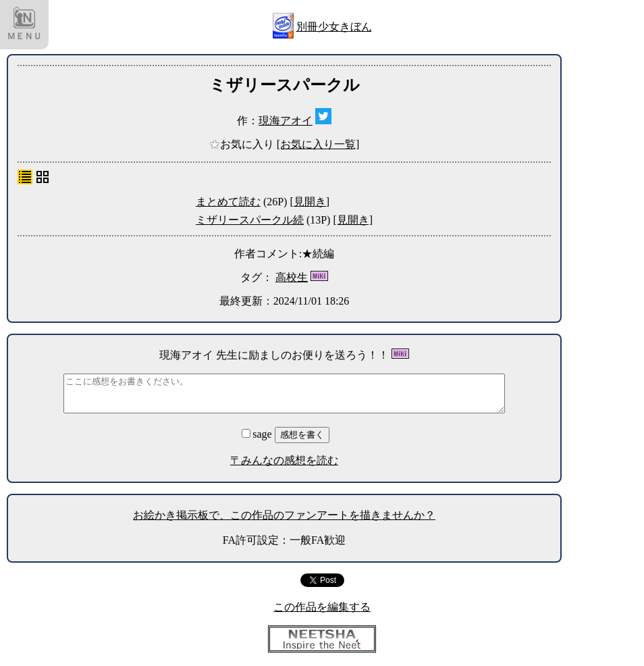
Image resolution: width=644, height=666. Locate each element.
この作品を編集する (322, 607)
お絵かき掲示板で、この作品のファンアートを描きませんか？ (284, 515)
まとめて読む (228, 202)
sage (258, 434)
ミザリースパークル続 (250, 220)
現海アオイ (286, 121)
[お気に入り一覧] (318, 144)
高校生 (292, 277)
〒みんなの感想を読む (284, 460)
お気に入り (243, 144)
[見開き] (310, 202)
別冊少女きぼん (334, 27)
